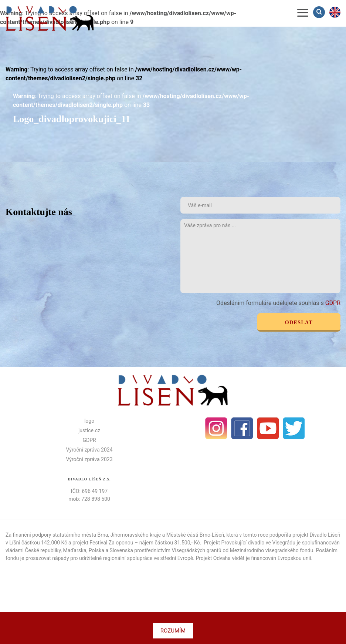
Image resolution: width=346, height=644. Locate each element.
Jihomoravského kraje (136, 535)
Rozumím (173, 631)
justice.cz (89, 430)
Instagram (216, 428)
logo (89, 421)
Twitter (294, 428)
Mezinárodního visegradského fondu (272, 550)
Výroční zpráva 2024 (89, 450)
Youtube (268, 428)
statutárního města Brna (80, 535)
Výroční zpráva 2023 (89, 459)
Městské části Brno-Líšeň (195, 535)
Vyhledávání (320, 12)
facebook (242, 428)
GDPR (333, 303)
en (335, 12)
